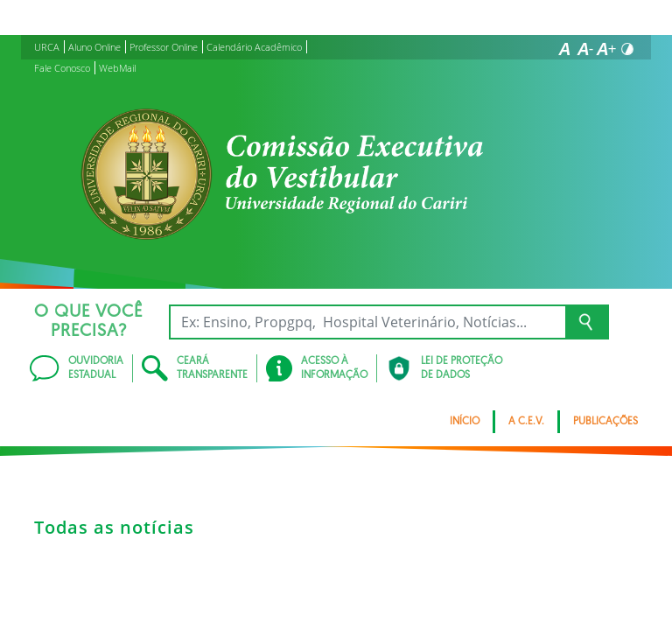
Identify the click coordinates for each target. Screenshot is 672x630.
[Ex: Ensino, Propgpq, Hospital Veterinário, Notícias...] (367, 322)
